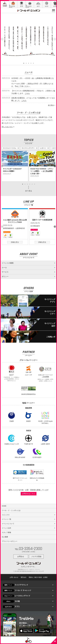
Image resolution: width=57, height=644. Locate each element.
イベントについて (8, 524)
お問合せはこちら (29, 494)
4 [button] (31, 63)
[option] (15, 166)
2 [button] (26, 63)
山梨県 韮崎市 (45, 439)
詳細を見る (15, 242)
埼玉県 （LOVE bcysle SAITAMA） (45, 418)
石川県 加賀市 (37, 453)
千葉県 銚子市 (28, 439)
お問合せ (21, 556)
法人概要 (5, 537)
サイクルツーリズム (10, 148)
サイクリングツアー (28, 148)
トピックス (6, 515)
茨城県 (12, 417)
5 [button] (33, 63)
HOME (4, 506)
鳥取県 (28, 417)
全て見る (51, 105)
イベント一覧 (6, 519)
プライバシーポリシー (10, 541)
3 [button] (29, 63)
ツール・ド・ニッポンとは (11, 510)
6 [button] (35, 184)
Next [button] (55, 39)
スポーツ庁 (28, 370)
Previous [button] (2, 39)
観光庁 (12, 373)
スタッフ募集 (6, 532)
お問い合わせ (14, 577)
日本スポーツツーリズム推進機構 (45, 373)
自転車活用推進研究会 (28, 390)
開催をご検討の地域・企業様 (38, 577)
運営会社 (24, 577)
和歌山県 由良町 (20, 453)
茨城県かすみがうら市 (12, 439)
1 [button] (24, 63)
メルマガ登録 (36, 556)
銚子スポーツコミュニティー (20, 475)
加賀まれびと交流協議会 (37, 475)
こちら (27, 93)
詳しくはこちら (7, 127)
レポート (43, 148)
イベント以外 (6, 528)
